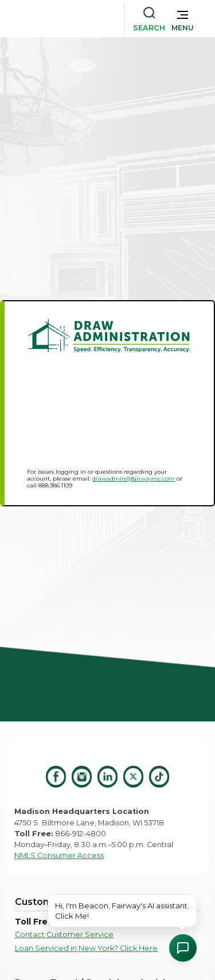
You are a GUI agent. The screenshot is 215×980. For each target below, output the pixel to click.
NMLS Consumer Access (59, 855)
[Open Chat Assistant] (183, 948)
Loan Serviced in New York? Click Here (86, 948)
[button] (183, 18)
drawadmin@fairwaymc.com (134, 479)
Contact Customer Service (64, 934)
